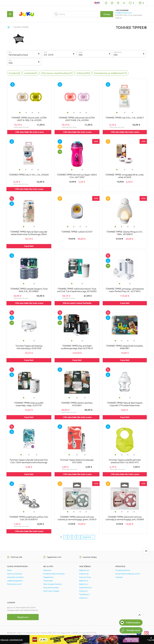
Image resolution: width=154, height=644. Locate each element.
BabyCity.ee (84, 570)
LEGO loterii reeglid (51, 591)
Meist (9, 570)
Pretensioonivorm (14, 584)
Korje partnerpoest (51, 588)
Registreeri (23, 617)
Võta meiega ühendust (52, 584)
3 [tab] (32, 113)
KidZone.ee (84, 574)
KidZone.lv (84, 598)
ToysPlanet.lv (85, 594)
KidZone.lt (83, 591)
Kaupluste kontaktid (15, 577)
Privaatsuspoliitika (123, 570)
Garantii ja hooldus (15, 574)
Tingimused (48, 581)
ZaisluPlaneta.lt (85, 588)
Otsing (107, 14)
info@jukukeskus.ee (124, 13)
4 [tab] (39, 113)
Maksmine (47, 570)
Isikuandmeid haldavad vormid (128, 574)
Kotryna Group (85, 577)
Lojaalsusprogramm (15, 581)
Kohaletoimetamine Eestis (54, 574)
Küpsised (119, 577)
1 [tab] (20, 113)
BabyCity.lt (84, 581)
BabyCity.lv (84, 584)
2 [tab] (26, 113)
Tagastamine (48, 577)
